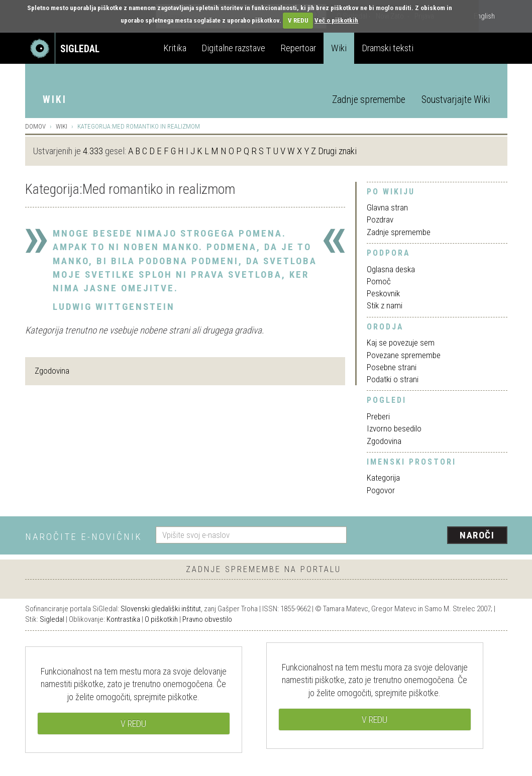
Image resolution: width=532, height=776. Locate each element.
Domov (35, 126)
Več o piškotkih (336, 20)
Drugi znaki (337, 151)
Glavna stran (387, 207)
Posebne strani (392, 367)
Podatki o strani (393, 379)
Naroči (477, 535)
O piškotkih (161, 619)
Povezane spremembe (404, 355)
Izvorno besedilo (394, 428)
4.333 (93, 151)
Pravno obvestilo (207, 619)
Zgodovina (52, 371)
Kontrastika (123, 619)
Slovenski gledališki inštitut (161, 609)
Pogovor (381, 490)
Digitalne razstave (233, 48)
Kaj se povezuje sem (401, 343)
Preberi (378, 416)
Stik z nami (385, 305)
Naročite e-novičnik (84, 537)
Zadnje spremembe (369, 100)
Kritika (175, 48)
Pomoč (379, 281)
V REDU (298, 20)
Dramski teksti (388, 48)
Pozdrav (380, 219)
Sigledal (52, 619)
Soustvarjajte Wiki (456, 100)
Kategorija (383, 478)
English (484, 16)
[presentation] (433, 536)
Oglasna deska (391, 269)
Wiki (339, 48)
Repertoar (298, 48)
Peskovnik (383, 293)
